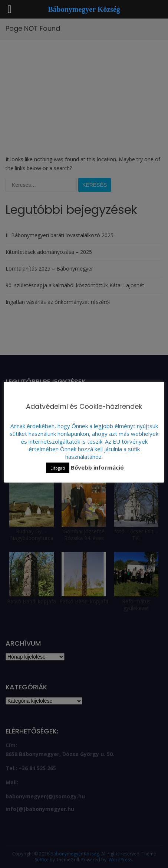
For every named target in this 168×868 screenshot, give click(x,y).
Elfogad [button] (58, 468)
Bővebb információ (97, 467)
